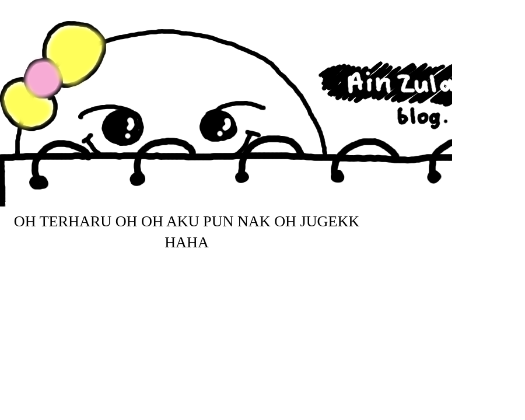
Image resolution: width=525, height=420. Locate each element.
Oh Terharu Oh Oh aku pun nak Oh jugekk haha (187, 232)
